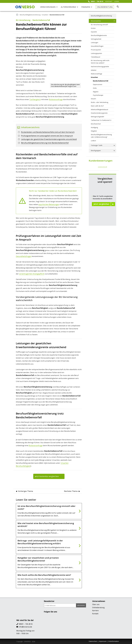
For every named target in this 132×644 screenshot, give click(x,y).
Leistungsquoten (96, 53)
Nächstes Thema (71, 491)
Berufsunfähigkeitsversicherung (30, 15)
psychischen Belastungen (49, 204)
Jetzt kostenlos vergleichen (47, 476)
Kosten (93, 28)
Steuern (93, 99)
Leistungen (95, 43)
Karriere (95, 611)
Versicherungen (49, 7)
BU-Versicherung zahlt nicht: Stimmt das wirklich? (100, 62)
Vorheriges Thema (26, 491)
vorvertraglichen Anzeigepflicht (32, 274)
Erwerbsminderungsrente (99, 113)
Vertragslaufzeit (96, 39)
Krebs (95, 88)
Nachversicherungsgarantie (100, 67)
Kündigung (94, 127)
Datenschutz (93, 641)
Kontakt (95, 614)
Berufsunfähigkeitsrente (99, 35)
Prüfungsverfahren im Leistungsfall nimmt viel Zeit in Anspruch (47, 136)
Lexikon (93, 141)
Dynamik (94, 32)
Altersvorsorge (69, 7)
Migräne (96, 92)
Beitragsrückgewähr (98, 117)
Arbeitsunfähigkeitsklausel (99, 109)
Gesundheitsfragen (24, 256)
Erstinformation (114, 641)
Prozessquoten (96, 50)
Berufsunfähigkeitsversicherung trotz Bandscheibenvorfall (45, 143)
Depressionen (98, 84)
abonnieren (81, 605)
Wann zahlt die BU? (97, 106)
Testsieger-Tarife (97, 145)
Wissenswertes (96, 21)
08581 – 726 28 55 (96, 1)
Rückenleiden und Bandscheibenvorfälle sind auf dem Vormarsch (48, 132)
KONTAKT (109, 1)
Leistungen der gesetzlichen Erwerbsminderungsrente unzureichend (49, 139)
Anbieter (94, 70)
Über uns (96, 604)
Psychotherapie (98, 95)
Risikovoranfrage (56, 99)
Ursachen (45, 15)
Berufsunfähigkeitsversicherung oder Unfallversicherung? (101, 136)
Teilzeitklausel (95, 57)
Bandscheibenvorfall (101, 81)
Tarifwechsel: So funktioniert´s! (101, 120)
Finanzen (87, 7)
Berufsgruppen (96, 151)
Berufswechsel (96, 124)
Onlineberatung (105, 7)
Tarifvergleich (35, 99)
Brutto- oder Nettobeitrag (100, 102)
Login (117, 1)
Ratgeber (94, 131)
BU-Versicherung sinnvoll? (99, 25)
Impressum (103, 641)
